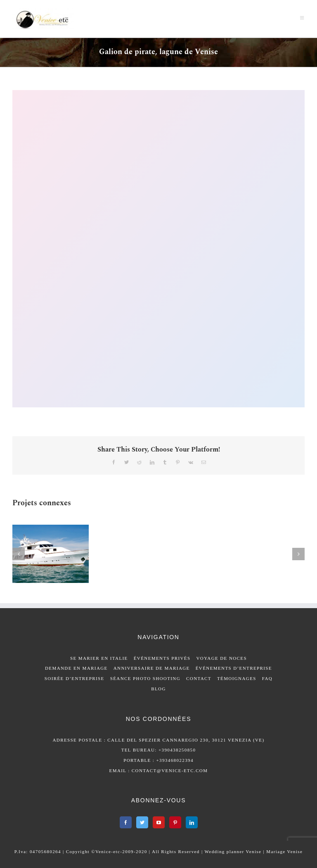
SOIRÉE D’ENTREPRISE (75, 678)
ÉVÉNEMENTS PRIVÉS (162, 658)
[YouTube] (159, 822)
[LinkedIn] (192, 822)
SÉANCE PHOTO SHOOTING (145, 678)
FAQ (267, 678)
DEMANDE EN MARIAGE (76, 668)
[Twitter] (142, 822)
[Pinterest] (175, 822)
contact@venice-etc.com (170, 770)
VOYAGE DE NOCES (222, 658)
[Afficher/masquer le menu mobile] (302, 18)
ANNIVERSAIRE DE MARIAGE (152, 668)
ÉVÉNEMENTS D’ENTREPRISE (234, 668)
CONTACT (199, 678)
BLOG (158, 689)
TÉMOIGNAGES (237, 678)
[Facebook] (126, 822)
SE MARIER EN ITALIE (99, 658)
